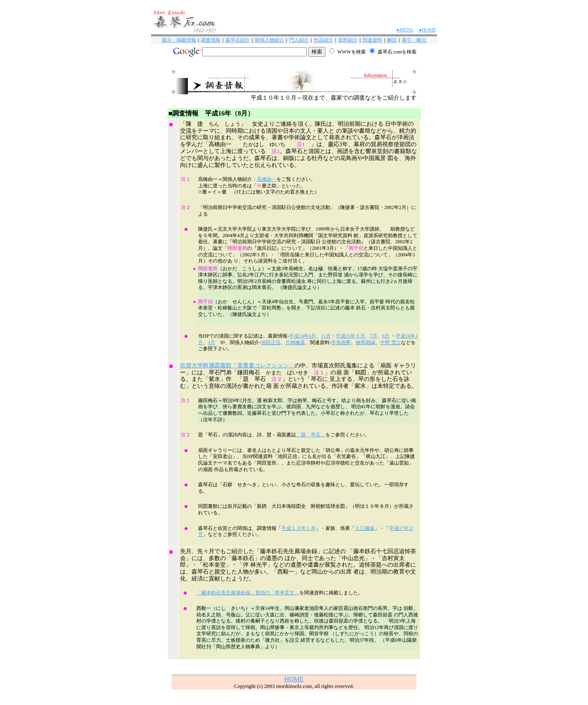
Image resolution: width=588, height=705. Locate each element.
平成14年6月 (303, 336)
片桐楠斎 (295, 342)
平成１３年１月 (298, 528)
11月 (326, 336)
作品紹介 (323, 40)
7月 (374, 336)
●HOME (427, 30)
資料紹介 (348, 40)
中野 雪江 (391, 342)
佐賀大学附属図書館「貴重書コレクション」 (237, 366)
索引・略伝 (414, 40)
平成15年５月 (350, 336)
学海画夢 (341, 342)
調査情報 (211, 40)
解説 (392, 40)
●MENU (405, 30)
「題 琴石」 (311, 435)
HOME (294, 679)
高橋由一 (267, 179)
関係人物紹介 (269, 40)
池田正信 (271, 342)
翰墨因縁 (365, 342)
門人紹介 (299, 40)
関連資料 (372, 40)
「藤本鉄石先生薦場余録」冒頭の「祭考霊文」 (248, 593)
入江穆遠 (365, 528)
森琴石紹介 (238, 40)
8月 (386, 336)
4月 (212, 342)
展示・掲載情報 (179, 40)
